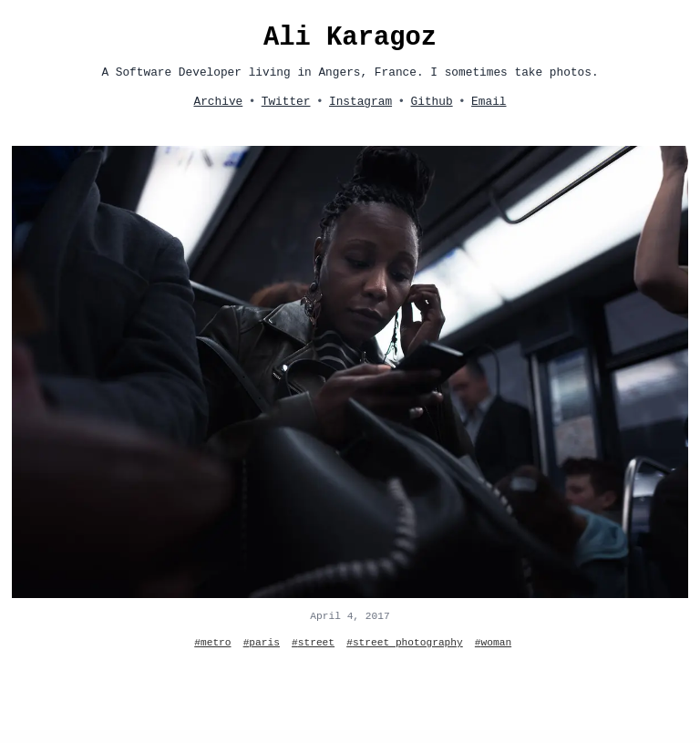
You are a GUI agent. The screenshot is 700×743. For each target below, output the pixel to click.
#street (313, 643)
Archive (218, 102)
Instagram (360, 102)
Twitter (286, 102)
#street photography (405, 643)
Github (432, 102)
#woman (493, 643)
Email (489, 102)
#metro (212, 643)
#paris (262, 643)
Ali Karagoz (350, 38)
